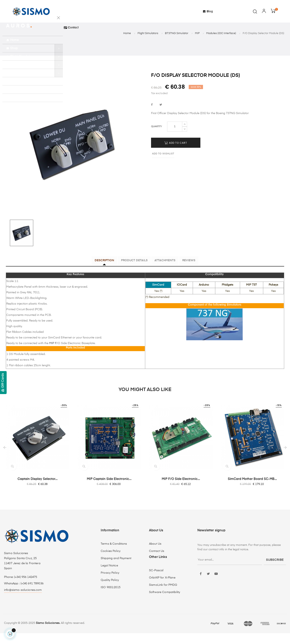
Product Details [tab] (131, 272)
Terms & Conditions (114, 555)
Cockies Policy (111, 562)
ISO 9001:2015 (111, 598)
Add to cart (176, 154)
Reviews (198, 272)
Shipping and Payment (116, 569)
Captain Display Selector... (38, 490)
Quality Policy (110, 591)
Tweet (161, 116)
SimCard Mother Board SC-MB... (252, 490)
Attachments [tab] (168, 272)
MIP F (52, 354)
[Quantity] (175, 138)
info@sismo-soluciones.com (23, 601)
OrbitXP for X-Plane (162, 589)
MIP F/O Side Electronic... (181, 490)
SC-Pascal (156, 581)
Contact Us (157, 562)
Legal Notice (109, 576)
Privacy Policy (110, 584)
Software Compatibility (165, 603)
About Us (155, 555)
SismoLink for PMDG (163, 596)
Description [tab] (95, 272)
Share (152, 116)
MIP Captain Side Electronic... (109, 490)
